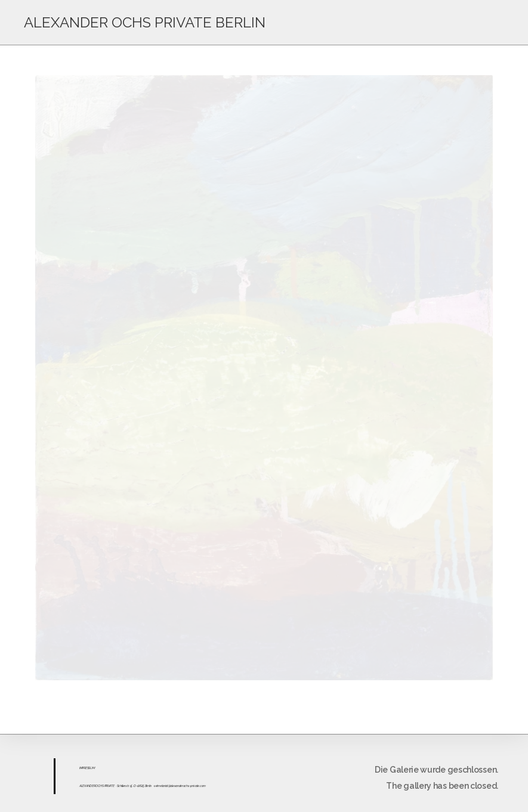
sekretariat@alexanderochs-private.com (180, 786)
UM (92, 768)
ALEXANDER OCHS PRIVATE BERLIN (145, 22)
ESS (88, 768)
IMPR (82, 768)
